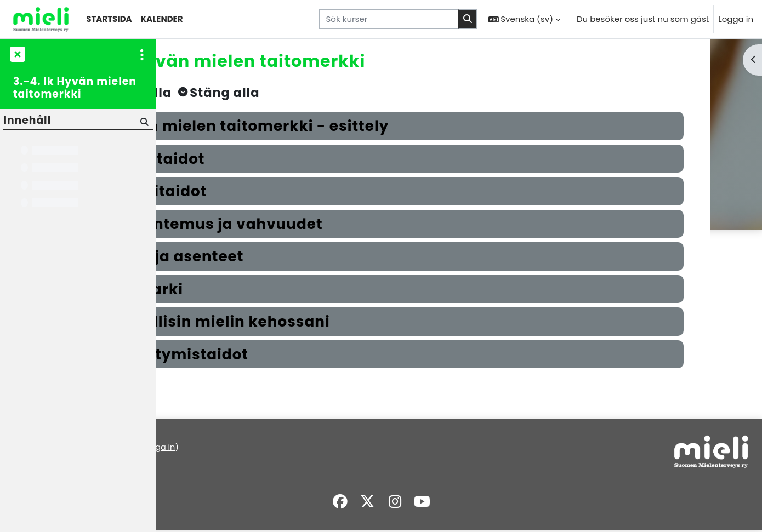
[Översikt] (41, 19)
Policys (178, 460)
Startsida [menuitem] (109, 19)
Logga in (736, 19)
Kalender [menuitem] (162, 19)
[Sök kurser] (389, 19)
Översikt (181, 473)
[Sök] (143, 121)
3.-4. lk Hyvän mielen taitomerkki (75, 88)
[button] (524, 19)
